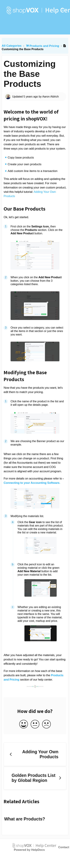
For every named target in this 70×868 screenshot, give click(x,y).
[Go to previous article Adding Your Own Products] (35, 754)
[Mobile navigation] (63, 10)
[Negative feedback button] (46, 724)
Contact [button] (64, 847)
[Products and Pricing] (43, 46)
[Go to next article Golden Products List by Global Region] (35, 778)
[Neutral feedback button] (35, 724)
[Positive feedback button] (24, 724)
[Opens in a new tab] (34, 845)
